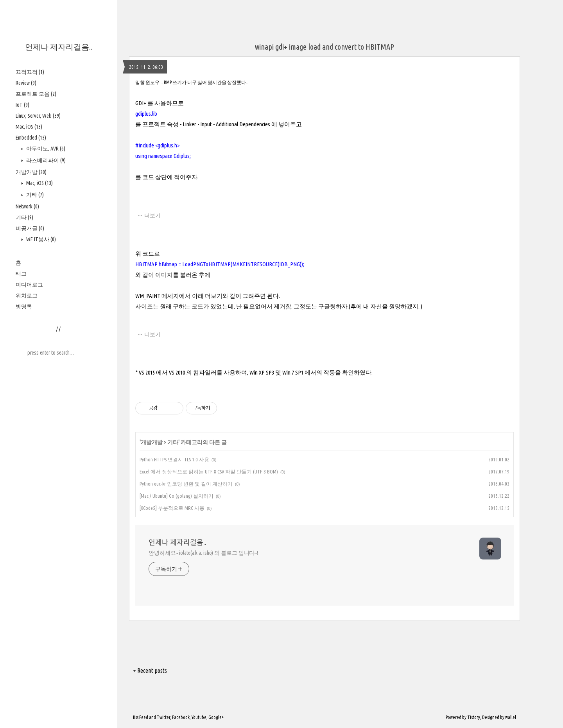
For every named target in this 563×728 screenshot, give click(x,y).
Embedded (31, 138)
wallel (511, 717)
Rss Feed (141, 717)
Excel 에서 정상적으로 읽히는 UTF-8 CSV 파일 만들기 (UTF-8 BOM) (209, 472)
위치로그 (27, 296)
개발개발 (31, 172)
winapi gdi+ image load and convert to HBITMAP (325, 47)
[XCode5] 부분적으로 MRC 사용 (172, 508)
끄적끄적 (30, 72)
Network (27, 206)
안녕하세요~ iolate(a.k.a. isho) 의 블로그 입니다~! (203, 553)
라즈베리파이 (45, 160)
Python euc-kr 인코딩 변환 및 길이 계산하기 (186, 484)
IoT (22, 105)
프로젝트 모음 (36, 94)
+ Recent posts (150, 671)
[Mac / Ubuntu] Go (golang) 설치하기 (177, 496)
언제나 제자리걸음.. (59, 47)
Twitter (163, 717)
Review (26, 83)
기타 (34, 195)
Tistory (474, 717)
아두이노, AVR (45, 149)
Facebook (181, 717)
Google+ (216, 717)
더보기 (152, 215)
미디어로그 (29, 285)
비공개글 (30, 228)
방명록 (24, 307)
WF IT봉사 (40, 239)
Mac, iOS (29, 127)
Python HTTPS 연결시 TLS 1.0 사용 (174, 459)
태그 (21, 274)
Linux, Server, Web (38, 116)
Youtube (199, 717)
